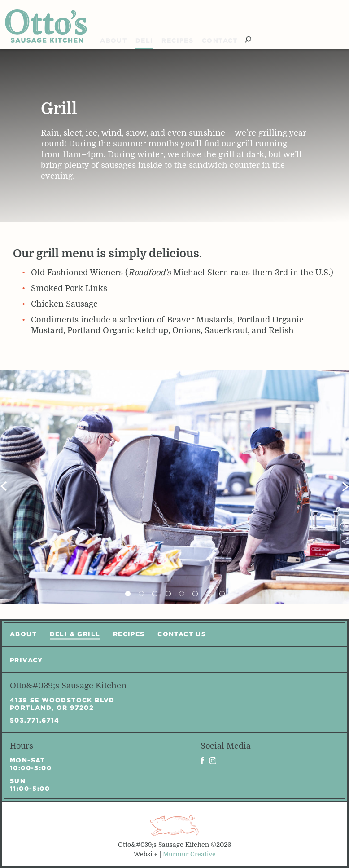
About (113, 40)
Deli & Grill (75, 634)
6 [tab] (195, 594)
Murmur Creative (189, 854)
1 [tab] (128, 594)
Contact (220, 40)
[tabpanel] (174, 487)
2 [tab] (141, 594)
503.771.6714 (35, 720)
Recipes (177, 40)
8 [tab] (222, 594)
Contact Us (182, 634)
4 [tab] (168, 594)
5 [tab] (182, 594)
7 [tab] (209, 594)
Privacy (26, 660)
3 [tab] (155, 594)
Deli (144, 40)
